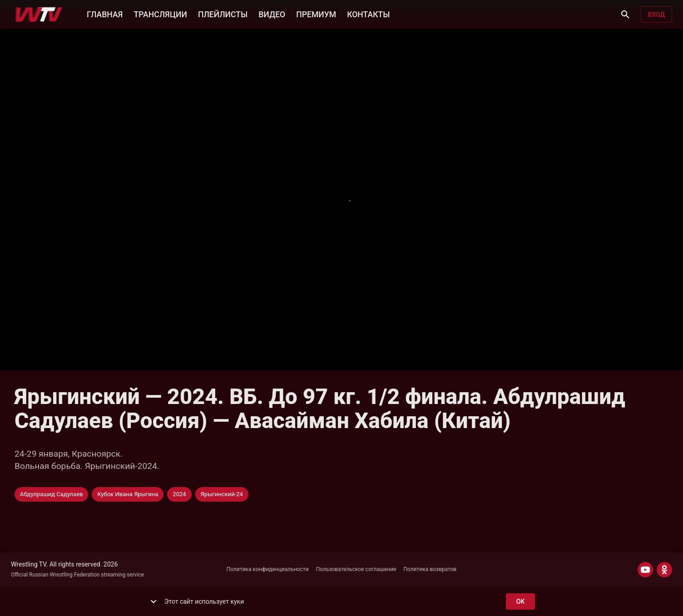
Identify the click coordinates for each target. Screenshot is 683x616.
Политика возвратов (430, 569)
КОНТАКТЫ (368, 14)
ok (520, 602)
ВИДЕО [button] (272, 14)
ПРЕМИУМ (316, 14)
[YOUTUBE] (645, 570)
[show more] (153, 601)
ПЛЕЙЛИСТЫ (223, 14)
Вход (656, 15)
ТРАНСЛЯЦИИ (160, 14)
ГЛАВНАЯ (105, 14)
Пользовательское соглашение (356, 569)
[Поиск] (625, 15)
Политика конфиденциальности (268, 569)
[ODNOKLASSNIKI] (664, 570)
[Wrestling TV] (39, 15)
